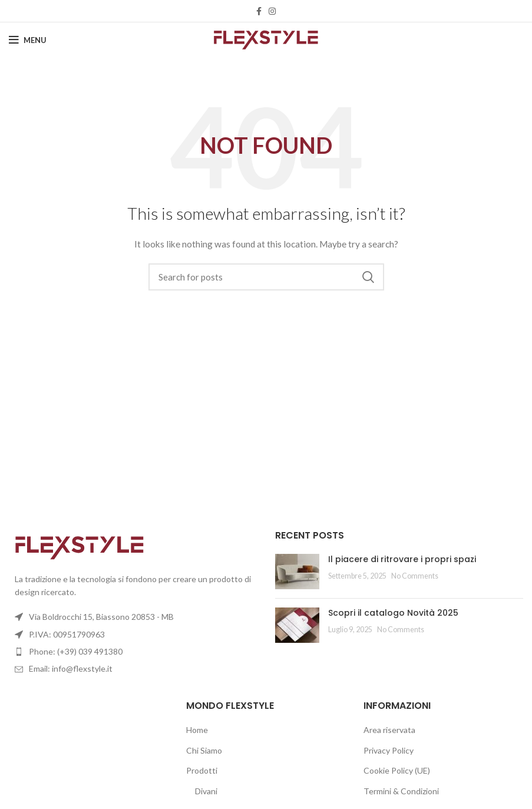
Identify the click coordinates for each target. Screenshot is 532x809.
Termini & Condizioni (401, 791)
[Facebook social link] (259, 11)
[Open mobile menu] (28, 40)
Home (197, 730)
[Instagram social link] (272, 11)
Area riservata (389, 730)
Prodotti (202, 770)
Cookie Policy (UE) (397, 770)
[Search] (266, 277)
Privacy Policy (389, 750)
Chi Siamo (204, 750)
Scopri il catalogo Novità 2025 (393, 613)
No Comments (415, 576)
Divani (206, 791)
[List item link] (133, 652)
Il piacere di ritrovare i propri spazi (402, 559)
